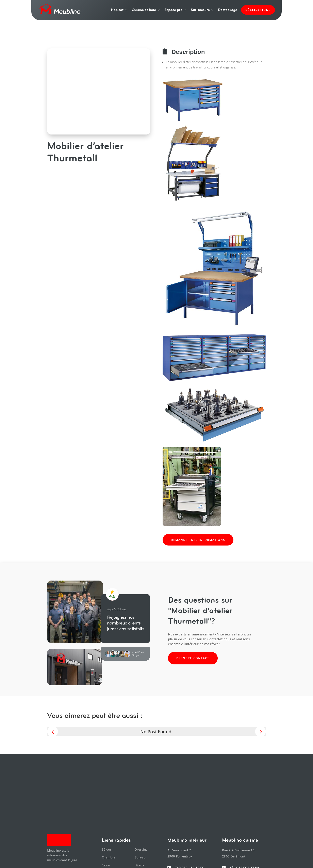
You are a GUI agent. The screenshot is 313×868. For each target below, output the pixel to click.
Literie (139, 865)
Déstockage (228, 10)
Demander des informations (198, 540)
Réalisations (258, 10)
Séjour (107, 849)
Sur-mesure (202, 10)
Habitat (119, 10)
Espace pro (176, 10)
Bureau (140, 857)
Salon (106, 865)
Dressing (141, 849)
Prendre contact (193, 658)
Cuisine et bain (146, 10)
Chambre (109, 857)
